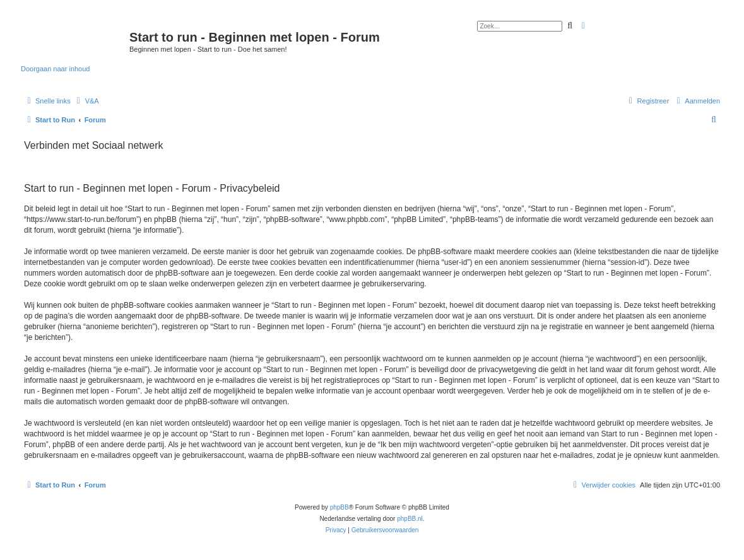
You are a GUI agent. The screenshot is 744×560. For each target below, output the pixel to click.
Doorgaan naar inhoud (55, 69)
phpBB (340, 507)
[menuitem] (86, 101)
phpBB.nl (410, 519)
